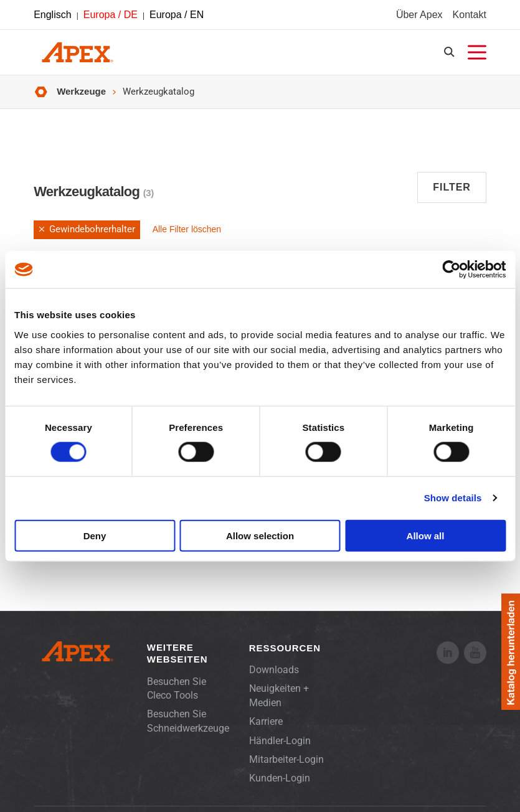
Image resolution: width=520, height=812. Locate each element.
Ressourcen (285, 648)
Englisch (52, 15)
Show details (453, 498)
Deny (95, 535)
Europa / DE (111, 15)
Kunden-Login (280, 778)
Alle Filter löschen (187, 229)
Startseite (41, 92)
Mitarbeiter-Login (286, 759)
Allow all (426, 535)
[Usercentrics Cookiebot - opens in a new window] (451, 270)
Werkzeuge (81, 91)
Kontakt (470, 15)
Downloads (274, 670)
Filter (452, 187)
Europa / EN (177, 15)
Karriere (266, 721)
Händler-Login (280, 741)
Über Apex (419, 15)
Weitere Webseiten (177, 654)
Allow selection (260, 535)
